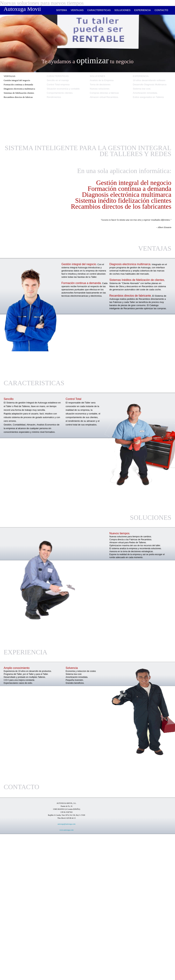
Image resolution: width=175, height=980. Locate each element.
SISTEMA (62, 10)
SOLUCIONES (122, 10)
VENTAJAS (77, 10)
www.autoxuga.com (66, 830)
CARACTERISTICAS (99, 10)
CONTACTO (161, 10)
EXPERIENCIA (143, 10)
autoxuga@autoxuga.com (66, 824)
